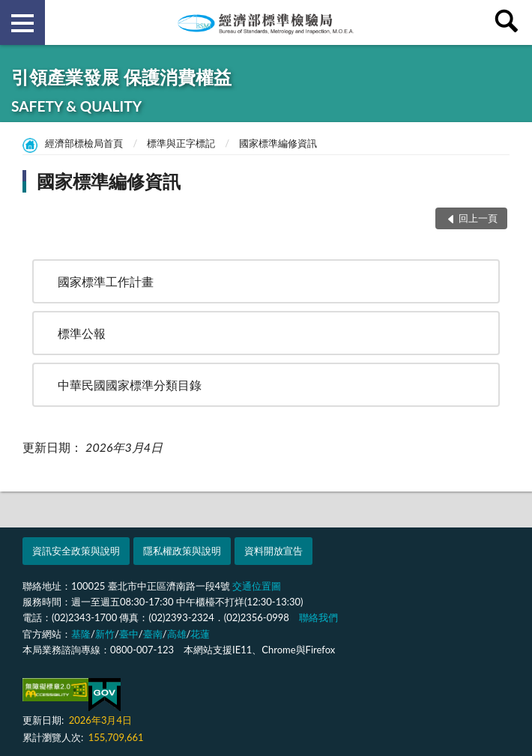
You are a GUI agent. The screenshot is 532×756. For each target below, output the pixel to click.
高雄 (177, 634)
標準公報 (82, 333)
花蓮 (200, 634)
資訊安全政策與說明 (76, 551)
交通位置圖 (257, 586)
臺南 (153, 634)
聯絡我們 (318, 617)
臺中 (129, 634)
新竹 (105, 634)
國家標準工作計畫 (106, 281)
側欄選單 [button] (22, 23)
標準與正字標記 (181, 143)
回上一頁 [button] (478, 218)
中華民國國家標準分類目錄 (130, 385)
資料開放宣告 (273, 551)
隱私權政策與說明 (182, 551)
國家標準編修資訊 (278, 143)
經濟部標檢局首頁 (84, 143)
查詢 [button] (510, 22)
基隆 (81, 634)
